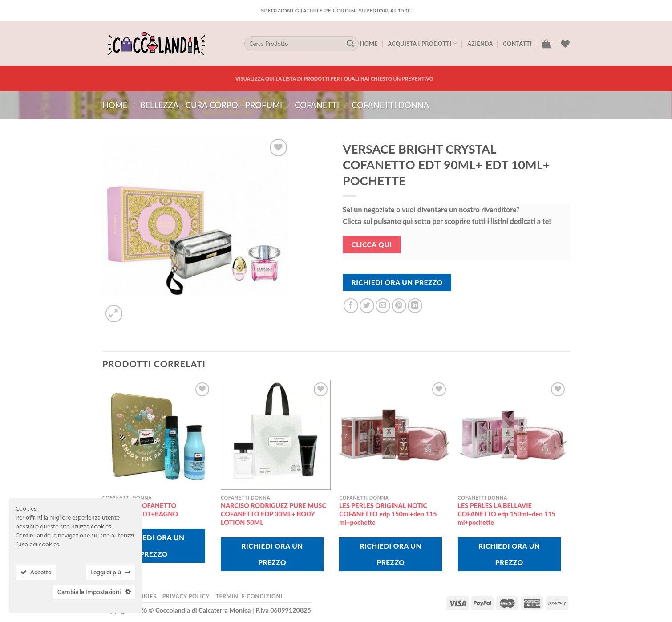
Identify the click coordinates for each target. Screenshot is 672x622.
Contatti (517, 44)
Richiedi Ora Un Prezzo (397, 282)
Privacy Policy (186, 596)
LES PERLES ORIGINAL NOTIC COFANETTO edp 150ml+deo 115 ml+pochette (388, 514)
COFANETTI (317, 105)
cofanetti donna (390, 105)
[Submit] (350, 44)
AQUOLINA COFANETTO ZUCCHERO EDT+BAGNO (140, 510)
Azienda (480, 44)
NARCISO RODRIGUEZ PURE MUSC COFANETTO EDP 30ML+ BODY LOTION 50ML (273, 514)
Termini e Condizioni (249, 596)
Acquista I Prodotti (422, 43)
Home (369, 44)
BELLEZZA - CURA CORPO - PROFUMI (211, 105)
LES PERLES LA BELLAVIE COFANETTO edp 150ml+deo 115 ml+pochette (507, 514)
